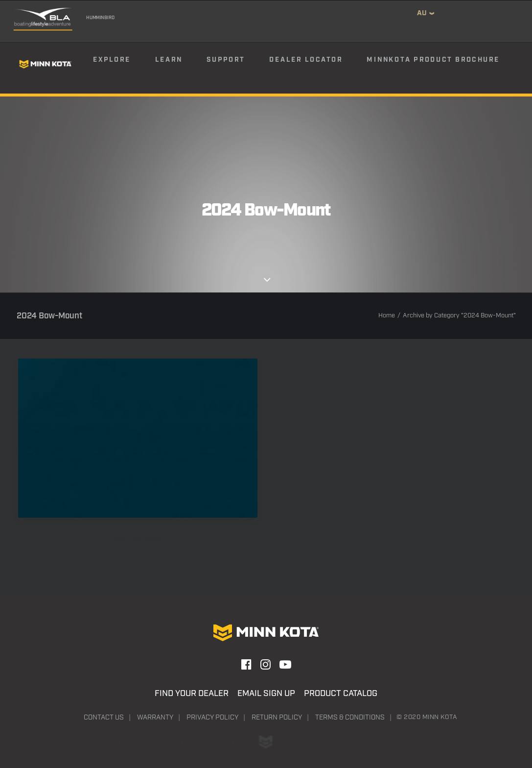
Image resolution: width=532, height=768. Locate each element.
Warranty (155, 718)
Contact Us (104, 718)
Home (387, 316)
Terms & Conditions (350, 718)
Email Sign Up (266, 694)
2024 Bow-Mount (138, 539)
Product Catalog (341, 694)
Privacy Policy (212, 718)
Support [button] (226, 60)
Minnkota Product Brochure (433, 60)
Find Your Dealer (192, 694)
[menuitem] (123, 64)
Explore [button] (112, 60)
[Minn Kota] (45, 64)
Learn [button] (168, 60)
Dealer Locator (305, 60)
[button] (138, 438)
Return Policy (277, 718)
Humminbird (100, 18)
